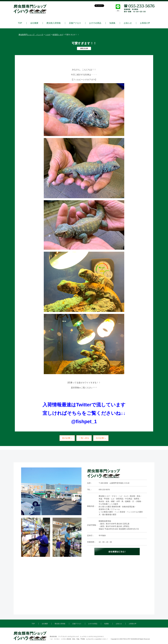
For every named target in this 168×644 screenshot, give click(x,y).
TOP (20, 23)
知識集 (112, 23)
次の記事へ (101, 438)
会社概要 (34, 23)
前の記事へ (67, 438)
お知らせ (128, 23)
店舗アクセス (75, 23)
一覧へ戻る (84, 438)
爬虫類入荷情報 (54, 23)
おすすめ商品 (95, 23)
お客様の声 (145, 23)
